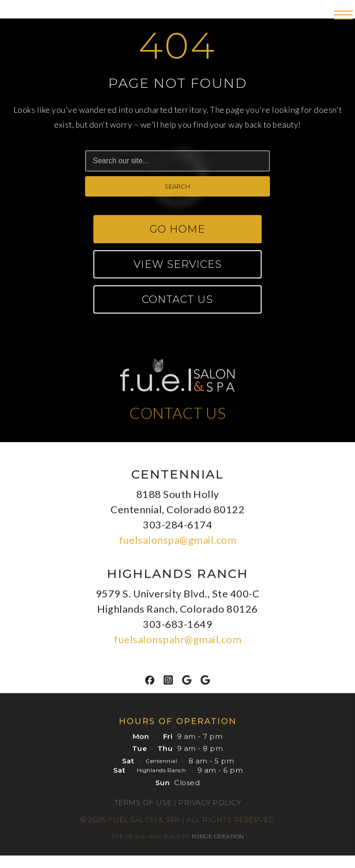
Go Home (177, 229)
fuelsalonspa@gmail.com (177, 543)
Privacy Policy (210, 805)
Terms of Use (143, 805)
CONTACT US (177, 416)
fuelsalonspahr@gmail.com (177, 642)
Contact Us (177, 299)
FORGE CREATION (218, 839)
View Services (178, 264)
